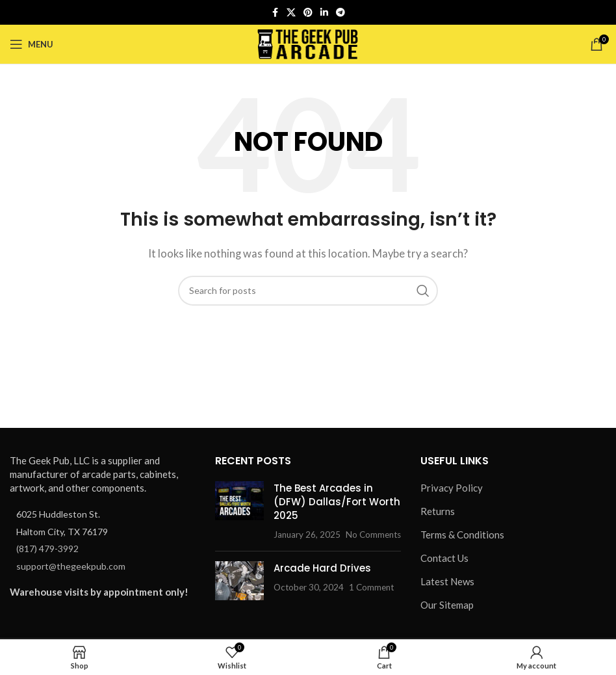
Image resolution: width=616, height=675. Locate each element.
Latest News (447, 581)
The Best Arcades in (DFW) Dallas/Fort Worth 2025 (337, 502)
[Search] (308, 291)
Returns (438, 511)
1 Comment (371, 587)
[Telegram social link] (340, 13)
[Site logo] (308, 43)
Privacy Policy (452, 488)
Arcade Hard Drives (322, 568)
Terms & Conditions (462, 535)
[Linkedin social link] (324, 13)
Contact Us (444, 558)
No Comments (373, 535)
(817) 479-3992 (47, 549)
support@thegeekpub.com (71, 566)
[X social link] (291, 13)
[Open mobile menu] (32, 44)
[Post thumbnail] (239, 511)
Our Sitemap (447, 605)
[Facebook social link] (275, 13)
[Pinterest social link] (308, 13)
